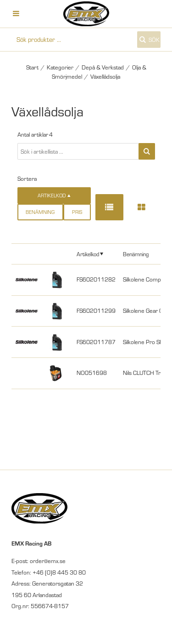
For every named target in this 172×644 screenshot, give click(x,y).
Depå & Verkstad (103, 67)
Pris (77, 212)
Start (32, 67)
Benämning (40, 212)
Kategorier (60, 67)
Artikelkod (88, 254)
